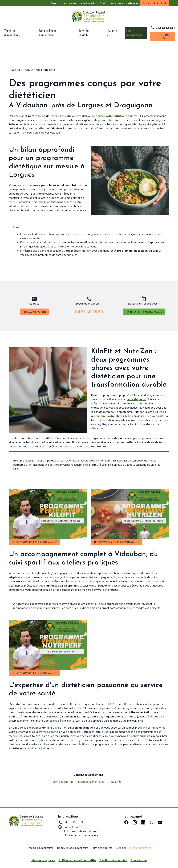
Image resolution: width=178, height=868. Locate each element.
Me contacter (155, 3)
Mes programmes (135, 33)
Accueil (55, 3)
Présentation (70, 3)
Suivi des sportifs (89, 33)
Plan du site (139, 858)
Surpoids (112, 33)
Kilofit (103, 3)
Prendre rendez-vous (144, 310)
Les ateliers (117, 3)
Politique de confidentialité (77, 858)
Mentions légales (43, 858)
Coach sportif (88, 3)
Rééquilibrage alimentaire (55, 33)
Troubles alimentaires (18, 33)
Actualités (133, 3)
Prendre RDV (163, 37)
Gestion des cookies (113, 858)
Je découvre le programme (34, 541)
